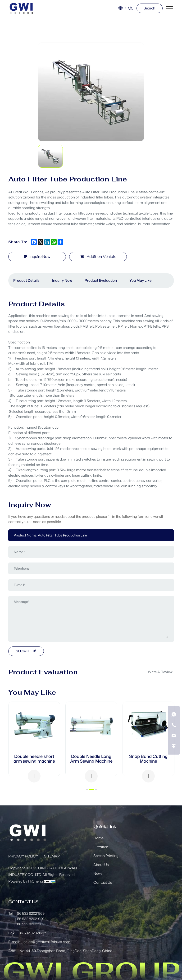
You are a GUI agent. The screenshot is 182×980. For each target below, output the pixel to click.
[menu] (169, 8)
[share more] (60, 242)
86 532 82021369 (31, 924)
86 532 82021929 (31, 919)
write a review (160, 672)
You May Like (140, 280)
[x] (41, 242)
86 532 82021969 (31, 913)
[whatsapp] (54, 242)
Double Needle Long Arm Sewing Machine (91, 759)
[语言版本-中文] (125, 8)
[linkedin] (47, 242)
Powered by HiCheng (26, 881)
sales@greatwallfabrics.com (47, 942)
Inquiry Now (62, 280)
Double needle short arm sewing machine (34, 759)
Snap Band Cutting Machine (148, 759)
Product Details (26, 280)
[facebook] (34, 242)
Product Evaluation (101, 280)
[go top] (174, 746)
